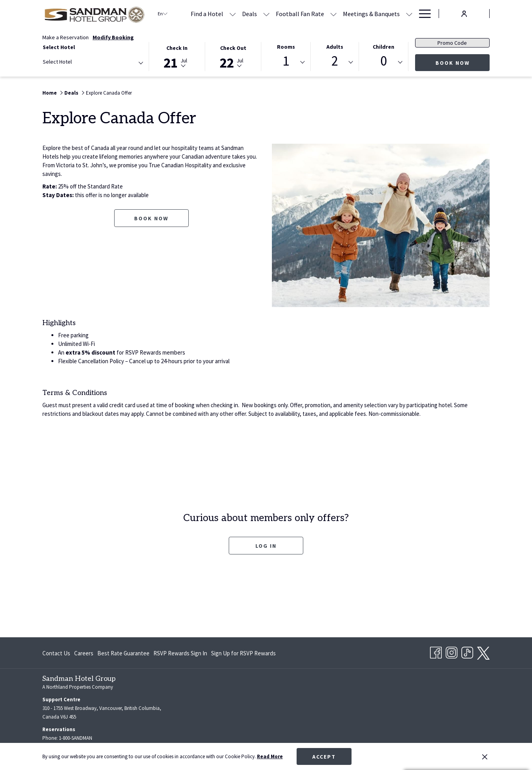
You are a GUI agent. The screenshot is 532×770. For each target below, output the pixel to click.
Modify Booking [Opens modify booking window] (113, 37)
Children (384, 47)
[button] (177, 56)
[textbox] (74, 62)
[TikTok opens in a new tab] (467, 651)
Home (50, 93)
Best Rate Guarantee (123, 653)
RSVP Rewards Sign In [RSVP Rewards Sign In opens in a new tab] (180, 655)
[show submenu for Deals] (266, 14)
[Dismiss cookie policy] (485, 757)
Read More (270, 756)
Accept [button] (324, 757)
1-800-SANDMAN (76, 738)
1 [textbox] (286, 61)
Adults (335, 47)
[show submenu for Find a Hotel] (233, 14)
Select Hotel (59, 47)
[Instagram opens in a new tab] (452, 651)
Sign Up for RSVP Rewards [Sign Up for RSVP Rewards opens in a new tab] (243, 655)
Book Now (453, 63)
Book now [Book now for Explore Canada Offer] (151, 218)
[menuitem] (250, 14)
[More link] (422, 14)
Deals (71, 93)
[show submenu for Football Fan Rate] (333, 14)
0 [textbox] (384, 61)
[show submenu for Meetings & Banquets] (409, 14)
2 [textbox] (335, 61)
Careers (84, 653)
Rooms (286, 47)
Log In (279, 546)
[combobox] (93, 63)
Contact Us (56, 653)
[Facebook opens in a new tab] (436, 651)
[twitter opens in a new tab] (483, 652)
